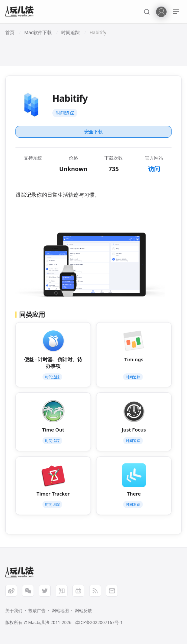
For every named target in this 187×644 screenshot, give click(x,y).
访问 (154, 169)
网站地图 (60, 611)
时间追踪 (65, 113)
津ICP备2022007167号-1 (99, 622)
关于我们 (14, 611)
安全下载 (93, 132)
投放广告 (37, 611)
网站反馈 (83, 611)
